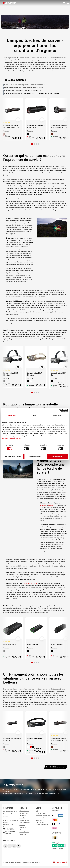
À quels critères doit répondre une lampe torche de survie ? (23, 91)
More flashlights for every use (56, 767)
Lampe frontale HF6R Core (35, 740)
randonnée (43, 505)
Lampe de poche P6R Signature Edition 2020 (59, 740)
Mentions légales (41, 813)
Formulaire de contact (10, 833)
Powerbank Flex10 (10, 645)
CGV (37, 811)
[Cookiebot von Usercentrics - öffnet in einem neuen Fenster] (60, 410)
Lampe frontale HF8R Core (59, 374)
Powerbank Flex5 (57, 645)
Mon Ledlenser (24, 811)
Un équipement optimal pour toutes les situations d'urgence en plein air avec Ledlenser (32, 94)
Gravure (22, 825)
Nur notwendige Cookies (13, 456)
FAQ (21, 830)
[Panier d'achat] (64, 3)
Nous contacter (24, 820)
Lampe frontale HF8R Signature (11, 374)
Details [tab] (35, 416)
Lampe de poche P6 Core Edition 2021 (36, 127)
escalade (51, 505)
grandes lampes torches (30, 584)
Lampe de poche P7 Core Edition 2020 (12, 740)
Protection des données (43, 816)
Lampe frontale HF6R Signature (35, 374)
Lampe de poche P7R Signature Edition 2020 (11, 127)
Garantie (22, 818)
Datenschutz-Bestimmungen (12, 438)
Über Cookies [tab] (58, 416)
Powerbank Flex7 (33, 645)
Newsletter (23, 827)
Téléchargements (25, 823)
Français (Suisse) (60, 862)
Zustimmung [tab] (12, 416)
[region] (35, 121)
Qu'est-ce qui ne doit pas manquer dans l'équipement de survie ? (25, 85)
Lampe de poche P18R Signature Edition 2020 (59, 127)
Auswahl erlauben (35, 456)
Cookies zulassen (57, 456)
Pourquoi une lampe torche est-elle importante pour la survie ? (24, 88)
